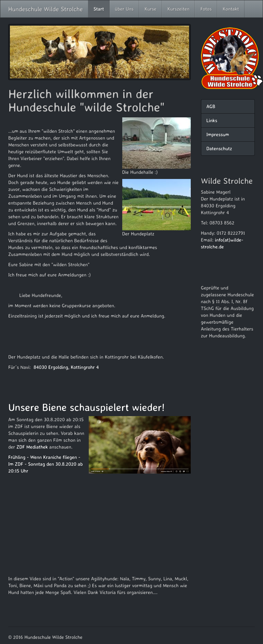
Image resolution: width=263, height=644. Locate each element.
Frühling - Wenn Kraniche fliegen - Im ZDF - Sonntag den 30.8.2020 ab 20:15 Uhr (46, 464)
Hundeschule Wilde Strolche (46, 9)
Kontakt (231, 9)
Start (99, 9)
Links (212, 120)
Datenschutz (219, 148)
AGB (211, 106)
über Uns (124, 9)
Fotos (206, 9)
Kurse (151, 9)
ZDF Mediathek (32, 447)
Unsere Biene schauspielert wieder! (86, 407)
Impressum (218, 134)
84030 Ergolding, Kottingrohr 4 (66, 367)
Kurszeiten (179, 9)
